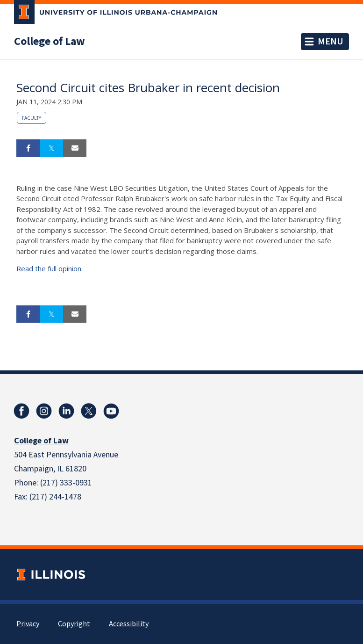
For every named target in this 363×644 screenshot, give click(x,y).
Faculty (32, 118)
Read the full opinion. (50, 268)
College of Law (50, 42)
